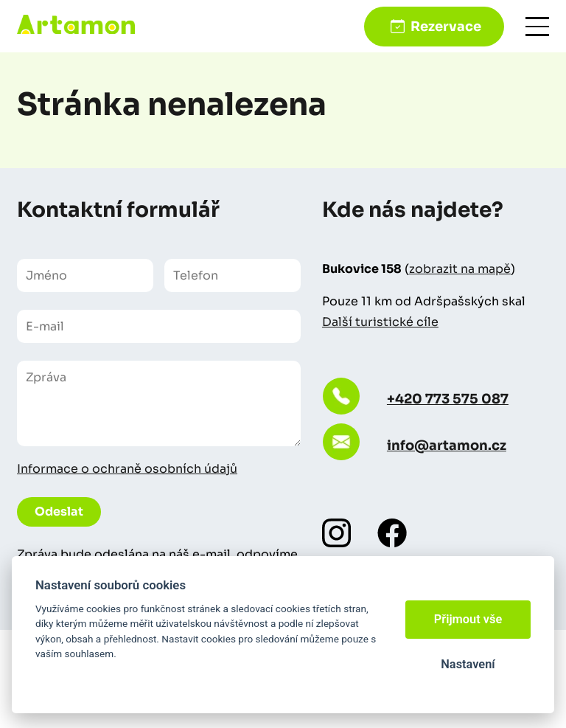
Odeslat (59, 512)
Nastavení (468, 664)
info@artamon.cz (447, 446)
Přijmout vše (468, 619)
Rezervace (446, 27)
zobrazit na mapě (460, 269)
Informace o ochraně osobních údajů (127, 469)
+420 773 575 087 (448, 399)
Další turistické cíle (380, 322)
